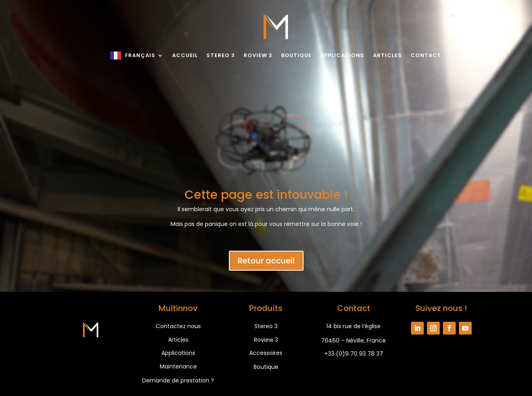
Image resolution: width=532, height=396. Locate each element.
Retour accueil (266, 261)
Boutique (296, 55)
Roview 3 (258, 55)
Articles (387, 55)
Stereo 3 (221, 55)
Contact (426, 55)
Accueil (185, 55)
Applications (342, 55)
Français (140, 55)
